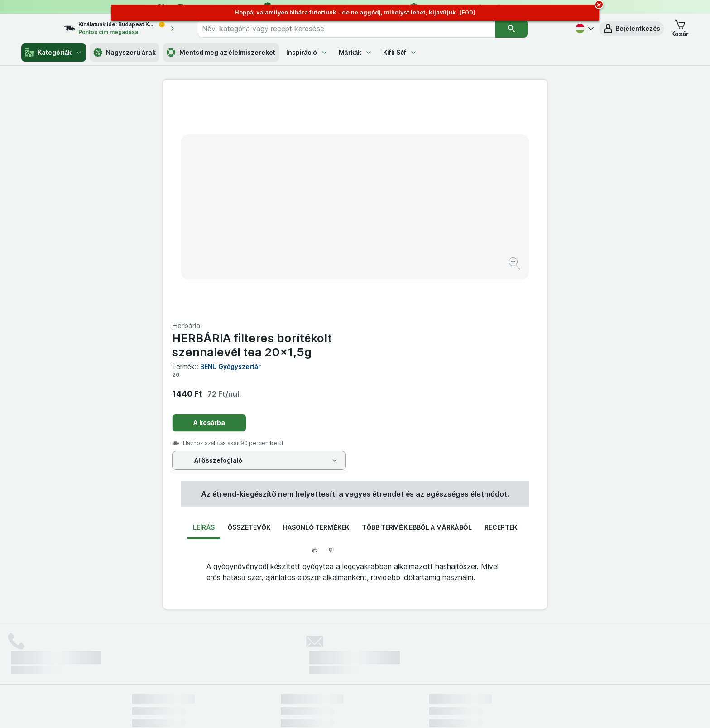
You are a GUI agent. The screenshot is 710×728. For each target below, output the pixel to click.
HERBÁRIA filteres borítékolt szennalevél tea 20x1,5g (444, 127)
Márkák (356, 52)
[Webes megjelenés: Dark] (400, 710)
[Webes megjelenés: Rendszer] (318, 710)
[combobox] (363, 29)
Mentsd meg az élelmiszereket (221, 53)
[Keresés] (528, 29)
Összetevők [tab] (249, 314)
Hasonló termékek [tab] (316, 314)
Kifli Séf (400, 52)
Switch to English (371, 673)
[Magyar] (584, 29)
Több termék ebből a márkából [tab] (417, 314)
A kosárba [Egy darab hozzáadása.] (401, 205)
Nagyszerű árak (124, 53)
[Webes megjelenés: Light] (363, 710)
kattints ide (249, 650)
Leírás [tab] (204, 314)
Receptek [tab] (501, 314)
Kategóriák (54, 53)
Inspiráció (307, 52)
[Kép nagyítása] (323, 236)
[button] (631, 29)
